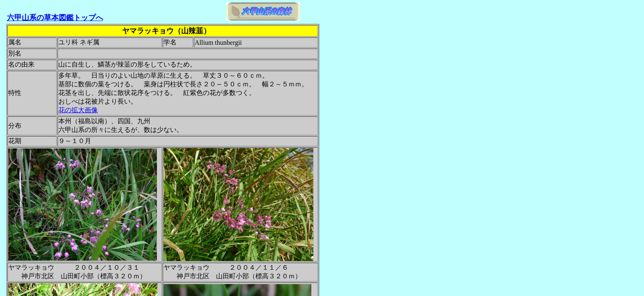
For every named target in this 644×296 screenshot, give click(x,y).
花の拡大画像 (78, 110)
